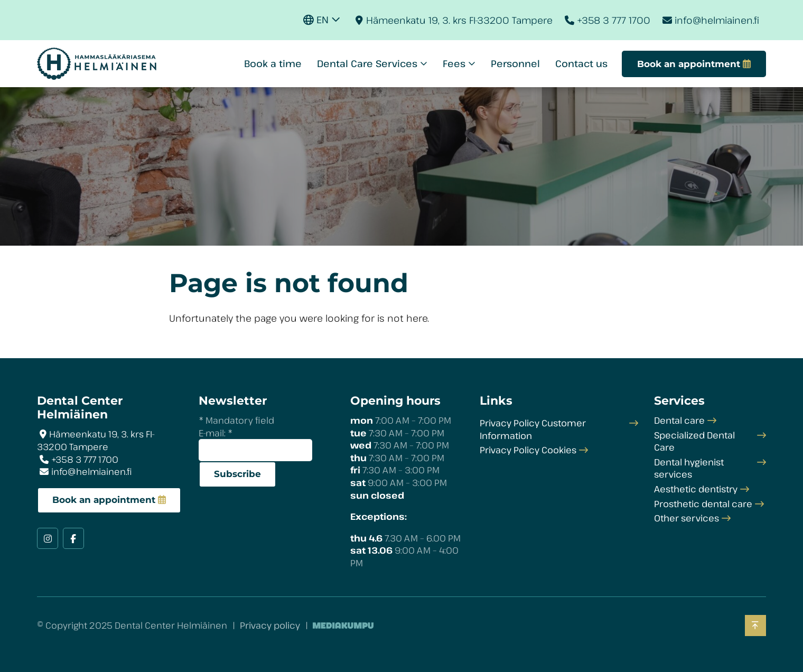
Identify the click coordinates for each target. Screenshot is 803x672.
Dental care (679, 420)
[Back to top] (755, 626)
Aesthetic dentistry (696, 489)
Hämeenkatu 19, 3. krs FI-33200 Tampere (459, 20)
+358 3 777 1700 (614, 20)
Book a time (273, 63)
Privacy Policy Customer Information (533, 429)
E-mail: (216, 433)
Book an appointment (104, 500)
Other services (687, 518)
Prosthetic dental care (703, 504)
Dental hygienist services (689, 468)
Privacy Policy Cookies (528, 450)
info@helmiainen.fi (717, 20)
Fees (454, 63)
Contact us (581, 63)
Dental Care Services (367, 63)
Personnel (515, 63)
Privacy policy (270, 625)
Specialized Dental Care (694, 441)
